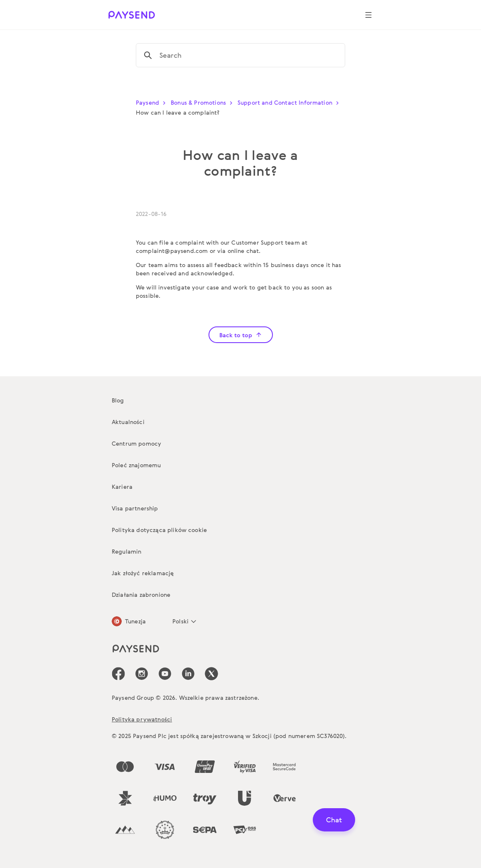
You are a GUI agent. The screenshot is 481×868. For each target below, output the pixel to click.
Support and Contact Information (290, 102)
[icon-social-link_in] (142, 674)
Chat (334, 820)
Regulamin (126, 551)
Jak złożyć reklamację (143, 573)
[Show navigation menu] (368, 15)
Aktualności (128, 422)
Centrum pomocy (136, 443)
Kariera (122, 487)
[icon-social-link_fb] (118, 674)
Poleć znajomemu (136, 465)
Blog (118, 400)
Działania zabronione (141, 595)
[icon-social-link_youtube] (165, 674)
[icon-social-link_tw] (211, 674)
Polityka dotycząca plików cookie (159, 530)
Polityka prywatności (142, 719)
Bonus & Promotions (203, 102)
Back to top (241, 335)
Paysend (152, 102)
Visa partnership (135, 508)
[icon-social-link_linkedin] (188, 674)
